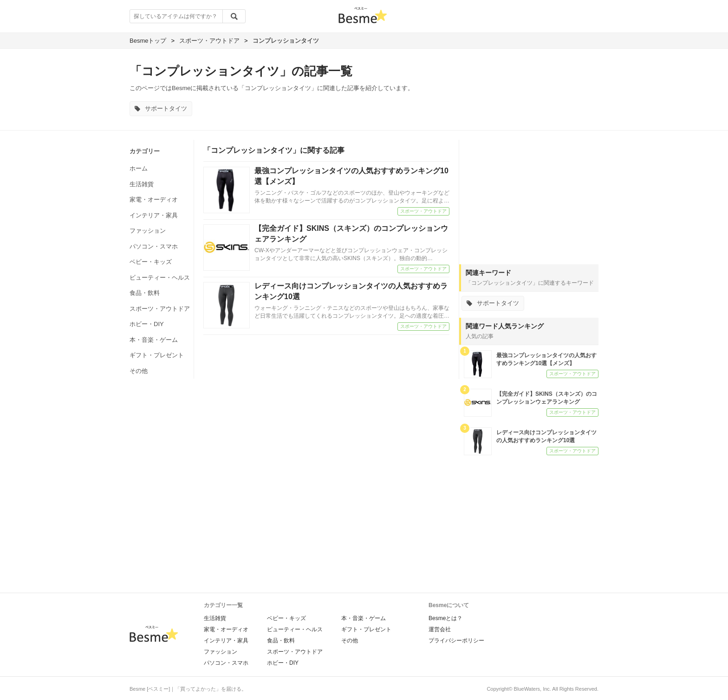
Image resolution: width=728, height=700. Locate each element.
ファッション (148, 231)
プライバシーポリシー (456, 641)
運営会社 (440, 629)
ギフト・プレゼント (157, 355)
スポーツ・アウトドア (160, 309)
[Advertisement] (529, 198)
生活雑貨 (142, 184)
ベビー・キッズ (151, 262)
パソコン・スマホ (154, 246)
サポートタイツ (161, 109)
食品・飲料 (145, 293)
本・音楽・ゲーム (154, 340)
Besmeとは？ (445, 618)
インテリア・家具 (154, 215)
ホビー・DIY (147, 324)
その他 (139, 371)
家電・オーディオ (154, 200)
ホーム (139, 168)
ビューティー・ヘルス (160, 278)
